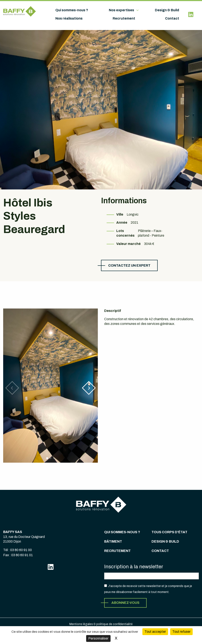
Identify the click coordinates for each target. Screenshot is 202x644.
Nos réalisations (69, 18)
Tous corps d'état (169, 532)
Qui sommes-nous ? (72, 10)
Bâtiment (113, 541)
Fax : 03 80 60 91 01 (18, 555)
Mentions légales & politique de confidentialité (101, 624)
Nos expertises (121, 10)
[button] (89, 388)
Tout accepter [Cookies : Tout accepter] (155, 632)
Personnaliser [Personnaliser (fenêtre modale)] (98, 638)
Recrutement (124, 18)
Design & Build (167, 10)
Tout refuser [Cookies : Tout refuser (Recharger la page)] (181, 632)
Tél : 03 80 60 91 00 (18, 550)
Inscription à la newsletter (134, 567)
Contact (172, 18)
